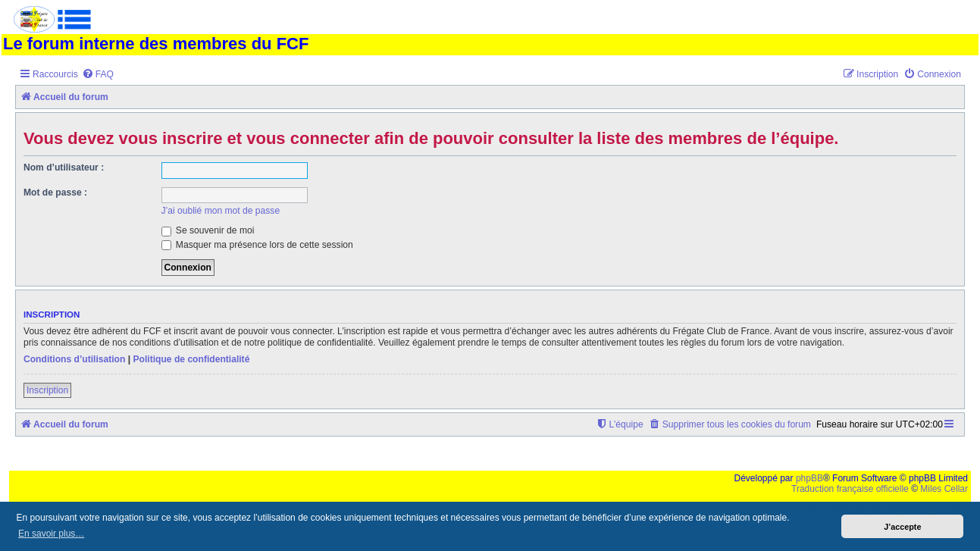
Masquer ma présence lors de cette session (257, 245)
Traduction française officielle (850, 489)
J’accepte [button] (902, 527)
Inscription (47, 390)
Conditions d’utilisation (74, 359)
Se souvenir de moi (208, 230)
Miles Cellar (944, 489)
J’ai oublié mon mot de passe (221, 211)
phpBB (809, 478)
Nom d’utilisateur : (64, 167)
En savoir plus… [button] (51, 534)
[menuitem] (98, 75)
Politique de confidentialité (191, 359)
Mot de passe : (55, 193)
